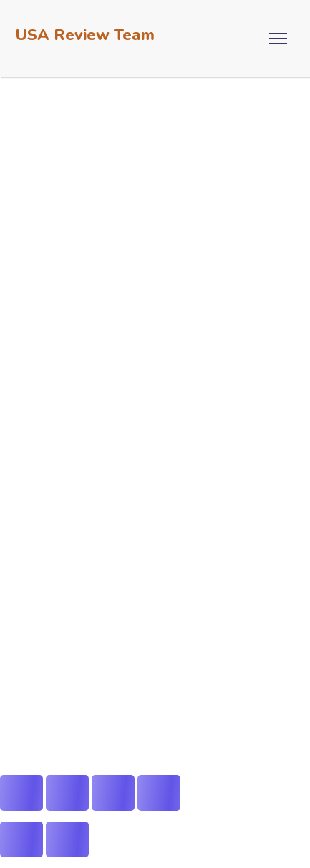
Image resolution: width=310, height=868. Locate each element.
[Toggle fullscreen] (67, 793)
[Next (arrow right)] (67, 839)
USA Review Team (85, 35)
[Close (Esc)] (159, 793)
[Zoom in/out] (21, 793)
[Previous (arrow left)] (21, 839)
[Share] (113, 793)
